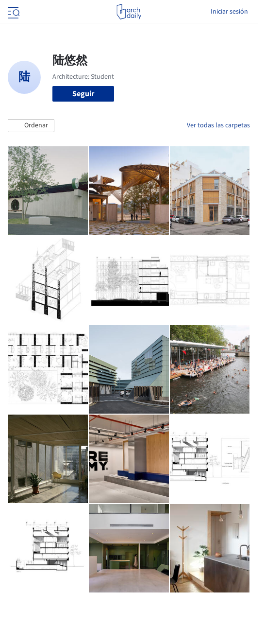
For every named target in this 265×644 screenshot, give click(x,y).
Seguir (83, 94)
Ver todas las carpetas (218, 125)
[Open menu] (13, 12)
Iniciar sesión (229, 12)
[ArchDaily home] (129, 12)
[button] (31, 126)
